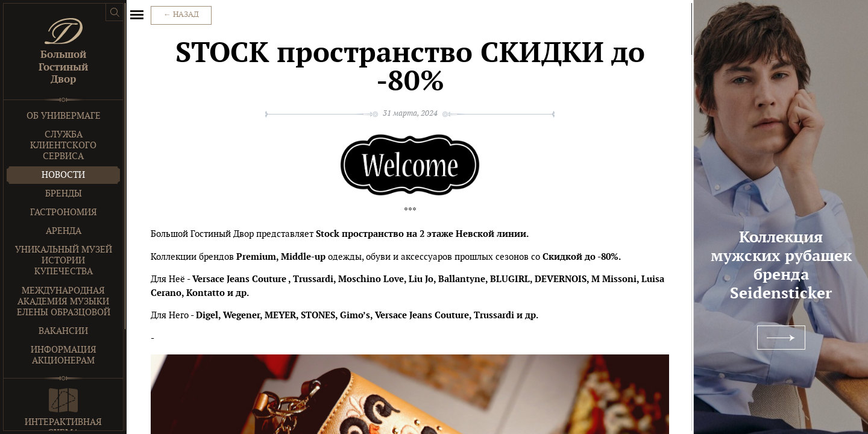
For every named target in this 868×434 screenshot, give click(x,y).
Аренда (64, 231)
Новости (63, 175)
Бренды (64, 194)
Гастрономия (64, 212)
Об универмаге (64, 116)
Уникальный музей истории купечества (64, 261)
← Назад (181, 15)
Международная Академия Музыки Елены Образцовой (64, 302)
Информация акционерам (64, 355)
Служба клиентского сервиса (63, 146)
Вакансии (63, 331)
